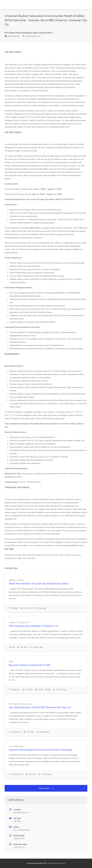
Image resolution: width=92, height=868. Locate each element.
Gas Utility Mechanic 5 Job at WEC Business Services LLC (40, 707)
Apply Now (46, 788)
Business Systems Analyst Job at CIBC (30, 665)
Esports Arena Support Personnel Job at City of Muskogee (41, 750)
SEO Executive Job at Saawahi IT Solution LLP (33, 626)
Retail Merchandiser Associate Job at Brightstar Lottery (39, 584)
